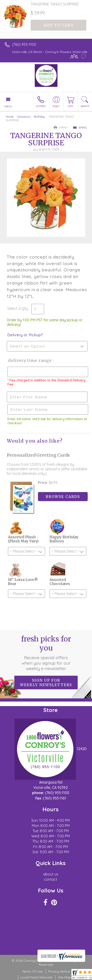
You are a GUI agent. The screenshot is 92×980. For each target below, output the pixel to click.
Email (80, 127)
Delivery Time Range (30, 360)
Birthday (39, 117)
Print (61, 127)
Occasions (24, 117)
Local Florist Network (36, 977)
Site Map (64, 977)
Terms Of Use (32, 971)
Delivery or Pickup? (25, 335)
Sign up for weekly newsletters (46, 683)
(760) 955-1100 (24, 44)
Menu (8, 106)
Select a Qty (18, 308)
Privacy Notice (59, 971)
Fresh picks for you (46, 653)
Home (10, 117)
